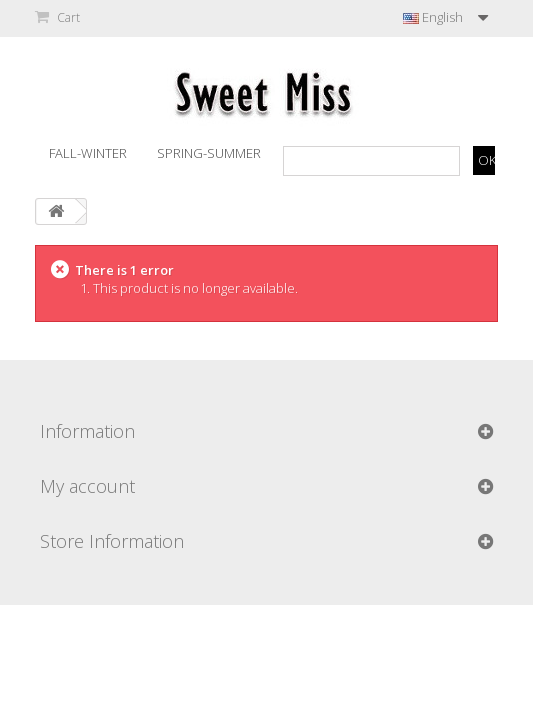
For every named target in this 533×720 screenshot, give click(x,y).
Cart (67, 17)
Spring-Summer (209, 153)
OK (486, 160)
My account (87, 486)
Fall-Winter (88, 153)
